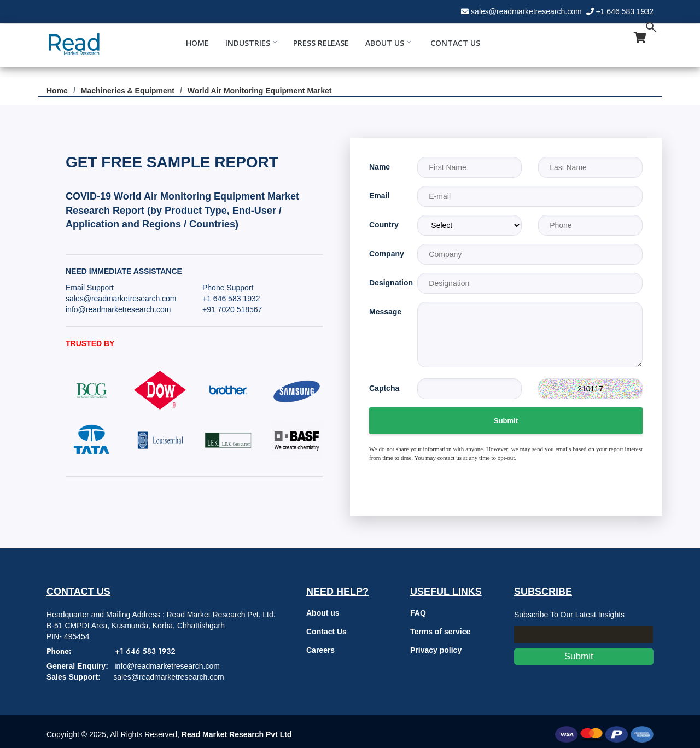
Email (379, 196)
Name (380, 167)
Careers (320, 650)
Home (197, 43)
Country (384, 225)
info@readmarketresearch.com (118, 309)
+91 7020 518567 (232, 309)
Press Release (321, 43)
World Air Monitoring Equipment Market (260, 91)
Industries (251, 43)
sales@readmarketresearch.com (526, 11)
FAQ (418, 613)
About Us (388, 43)
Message (385, 312)
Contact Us (455, 43)
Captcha (384, 388)
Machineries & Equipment (128, 91)
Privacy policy (436, 650)
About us (323, 613)
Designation (385, 283)
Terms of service (440, 632)
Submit (506, 421)
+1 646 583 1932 (625, 11)
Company (385, 254)
